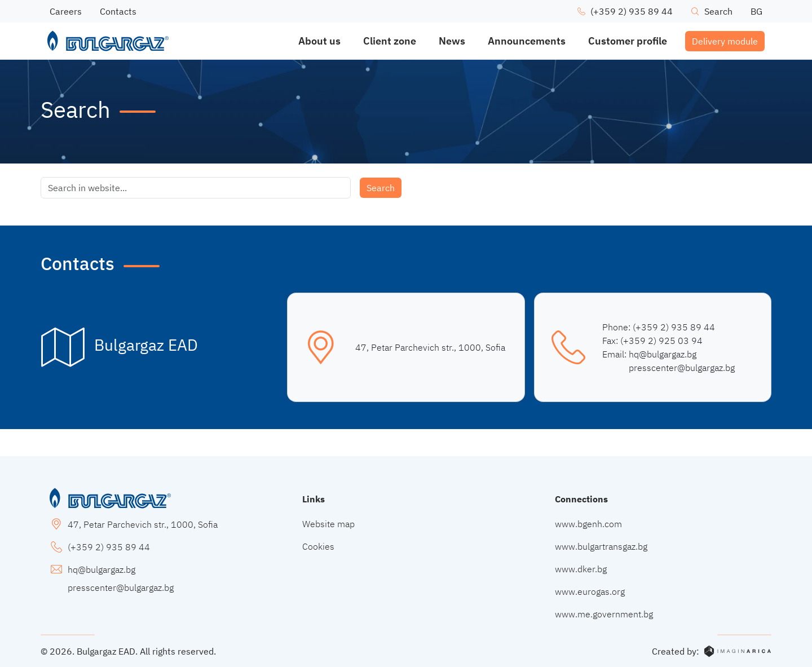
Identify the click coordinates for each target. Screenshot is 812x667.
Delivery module (725, 41)
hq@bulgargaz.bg (663, 354)
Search (381, 188)
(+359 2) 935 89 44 (674, 327)
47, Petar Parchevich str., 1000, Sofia (430, 347)
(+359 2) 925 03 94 (661, 341)
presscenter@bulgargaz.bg (682, 368)
